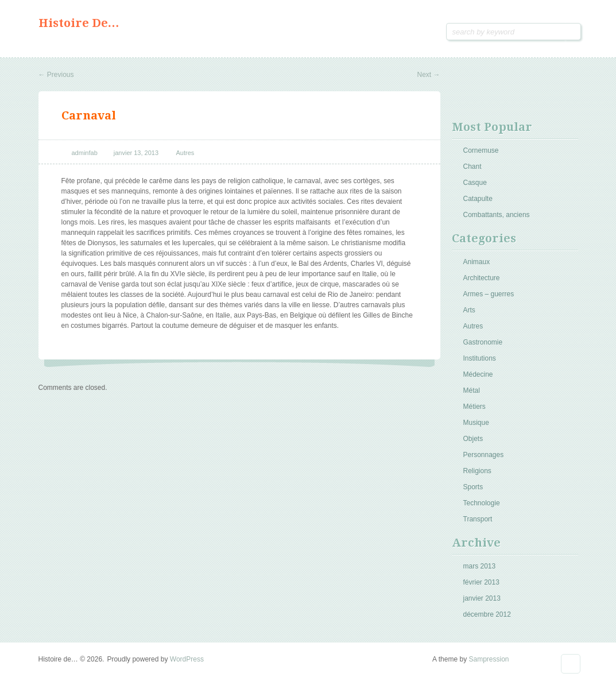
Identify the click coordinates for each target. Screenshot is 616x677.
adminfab (85, 153)
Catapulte (478, 199)
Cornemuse (481, 150)
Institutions (480, 358)
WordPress (187, 659)
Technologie (482, 503)
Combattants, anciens (497, 215)
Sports (473, 487)
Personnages (484, 455)
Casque (475, 183)
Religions (477, 471)
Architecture (482, 278)
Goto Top (571, 664)
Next (428, 75)
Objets (473, 439)
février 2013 (481, 582)
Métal (472, 390)
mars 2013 (480, 566)
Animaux (477, 262)
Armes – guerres (489, 294)
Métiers (474, 407)
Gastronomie (483, 342)
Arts (469, 310)
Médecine (478, 374)
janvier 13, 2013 (136, 153)
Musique (476, 423)
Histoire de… (79, 23)
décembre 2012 (487, 614)
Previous (56, 75)
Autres (185, 153)
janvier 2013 (482, 598)
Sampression (489, 659)
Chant (472, 167)
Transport (478, 519)
